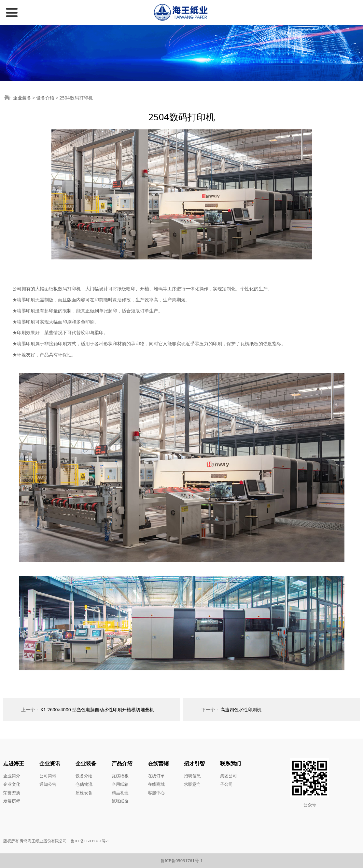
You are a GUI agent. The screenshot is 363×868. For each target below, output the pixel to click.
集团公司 (229, 776)
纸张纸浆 (120, 801)
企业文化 (12, 784)
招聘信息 (192, 776)
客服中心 (156, 793)
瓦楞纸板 (120, 776)
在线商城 (156, 784)
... (112, 841)
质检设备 (84, 793)
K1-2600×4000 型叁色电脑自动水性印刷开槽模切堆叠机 (97, 710)
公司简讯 (48, 776)
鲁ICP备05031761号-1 (182, 861)
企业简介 (12, 776)
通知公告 (48, 784)
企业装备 (22, 98)
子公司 (226, 784)
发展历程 (12, 801)
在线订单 (156, 776)
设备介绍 (45, 98)
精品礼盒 (120, 793)
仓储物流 (84, 784)
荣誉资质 (12, 793)
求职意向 (192, 784)
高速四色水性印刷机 (241, 710)
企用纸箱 (120, 784)
